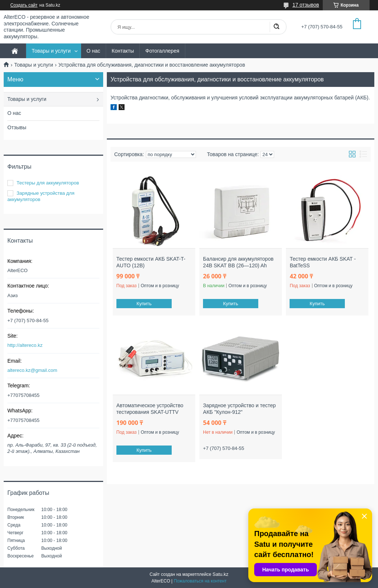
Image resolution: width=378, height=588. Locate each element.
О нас (93, 51)
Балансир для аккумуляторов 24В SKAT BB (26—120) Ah (238, 262)
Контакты (123, 51)
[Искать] (276, 27)
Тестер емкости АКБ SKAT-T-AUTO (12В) (151, 262)
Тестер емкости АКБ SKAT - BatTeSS (323, 262)
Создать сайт (24, 5)
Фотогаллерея (162, 51)
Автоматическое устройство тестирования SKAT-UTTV (150, 409)
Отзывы (17, 127)
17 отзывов (306, 5)
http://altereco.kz (25, 345)
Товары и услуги (51, 51)
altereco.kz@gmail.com (32, 370)
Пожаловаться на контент (200, 581)
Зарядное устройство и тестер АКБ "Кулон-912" (239, 409)
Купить (144, 304)
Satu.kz (220, 574)
